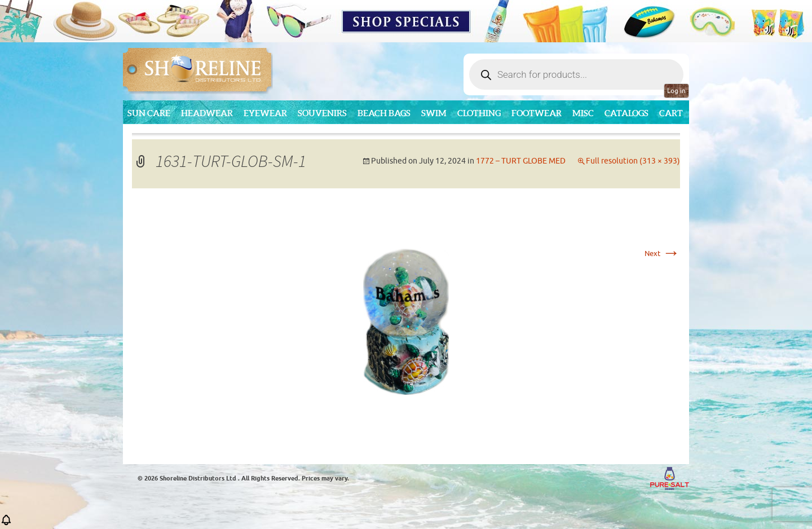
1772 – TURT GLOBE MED (521, 161)
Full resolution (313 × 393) (633, 161)
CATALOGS (626, 113)
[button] (6, 524)
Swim (434, 113)
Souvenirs (322, 113)
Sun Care (149, 113)
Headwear (207, 113)
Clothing (479, 113)
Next (662, 254)
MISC (583, 113)
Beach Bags (384, 113)
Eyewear (265, 113)
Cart (671, 113)
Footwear (537, 113)
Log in (676, 91)
